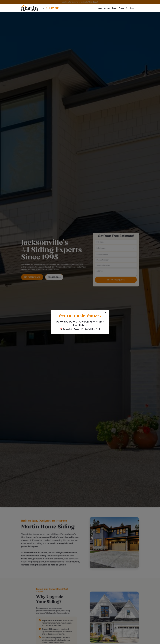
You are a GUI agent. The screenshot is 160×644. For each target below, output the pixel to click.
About (107, 8)
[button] (131, 8)
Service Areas (118, 8)
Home (99, 8)
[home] (29, 8)
